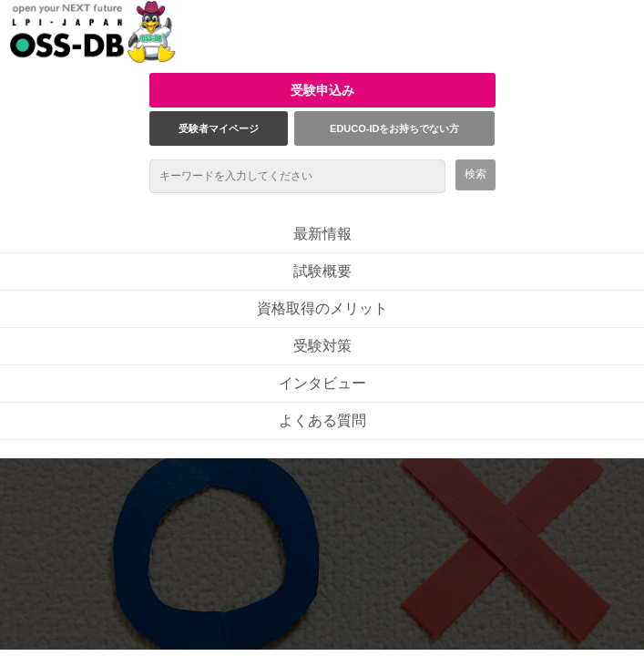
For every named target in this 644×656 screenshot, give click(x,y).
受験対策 (322, 346)
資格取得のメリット (322, 308)
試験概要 (322, 271)
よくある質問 (322, 420)
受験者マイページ (219, 128)
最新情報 (322, 234)
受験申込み (322, 90)
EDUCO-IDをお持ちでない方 (394, 128)
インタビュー (322, 383)
